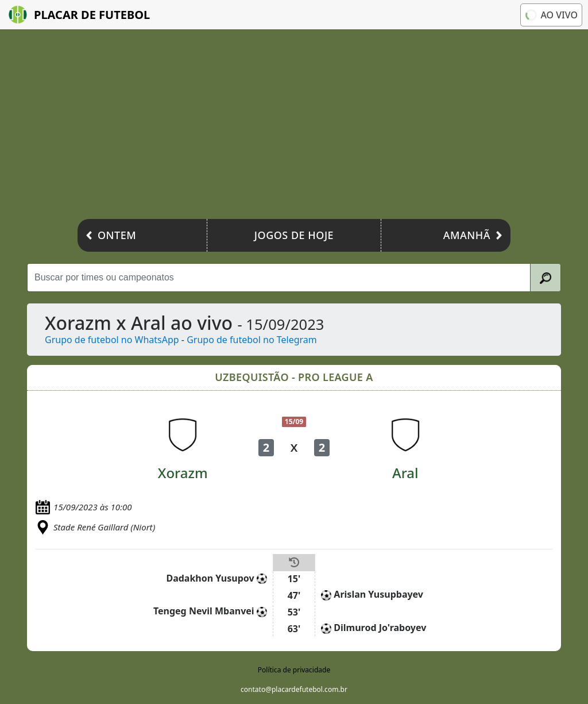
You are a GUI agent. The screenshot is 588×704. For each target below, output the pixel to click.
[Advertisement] (294, 127)
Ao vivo (550, 14)
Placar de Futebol (79, 15)
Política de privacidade (294, 670)
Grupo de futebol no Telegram (252, 340)
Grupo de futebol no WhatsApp (112, 340)
